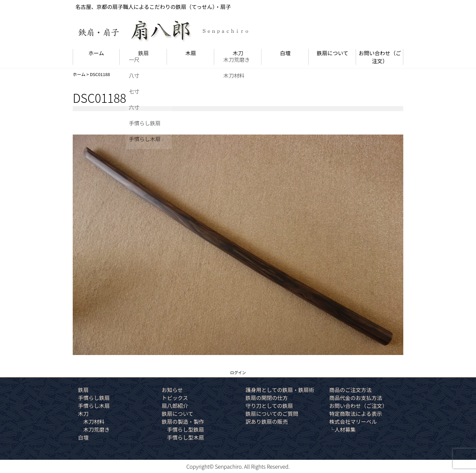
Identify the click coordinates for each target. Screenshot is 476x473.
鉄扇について (333, 53)
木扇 (191, 53)
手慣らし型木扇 (185, 437)
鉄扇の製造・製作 (183, 421)
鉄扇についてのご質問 (272, 414)
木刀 (238, 53)
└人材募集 (342, 429)
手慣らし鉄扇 (94, 398)
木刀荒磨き (97, 429)
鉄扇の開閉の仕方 (267, 398)
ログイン (238, 372)
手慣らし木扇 (94, 406)
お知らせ (172, 390)
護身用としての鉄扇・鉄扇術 (280, 390)
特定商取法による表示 (356, 414)
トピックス (175, 398)
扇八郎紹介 (175, 406)
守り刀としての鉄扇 (269, 406)
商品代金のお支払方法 (356, 398)
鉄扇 (143, 53)
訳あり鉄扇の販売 (267, 421)
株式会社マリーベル (353, 421)
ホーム (96, 53)
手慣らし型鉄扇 (185, 429)
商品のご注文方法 (350, 390)
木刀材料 (94, 421)
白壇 (285, 53)
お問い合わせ (380, 57)
